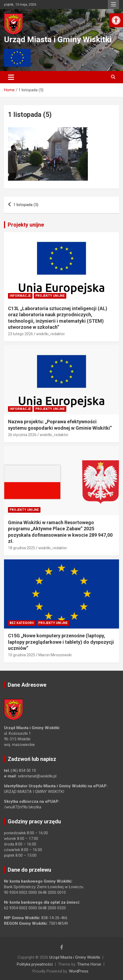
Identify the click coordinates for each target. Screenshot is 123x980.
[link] (116, 20)
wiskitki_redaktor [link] (51, 334)
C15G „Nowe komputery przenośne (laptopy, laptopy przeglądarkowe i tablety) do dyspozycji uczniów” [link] (61, 642)
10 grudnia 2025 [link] (22, 655)
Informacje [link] (20, 296)
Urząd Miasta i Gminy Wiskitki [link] (58, 39)
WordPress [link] (79, 971)
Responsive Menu (113, 5)
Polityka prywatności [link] (35, 964)
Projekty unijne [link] (26, 225)
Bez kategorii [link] (22, 623)
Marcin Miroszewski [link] (55, 655)
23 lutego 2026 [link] (20, 334)
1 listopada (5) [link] (26, 205)
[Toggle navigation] (11, 77)
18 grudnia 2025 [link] (22, 548)
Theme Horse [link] (89, 964)
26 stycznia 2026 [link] (22, 435)
